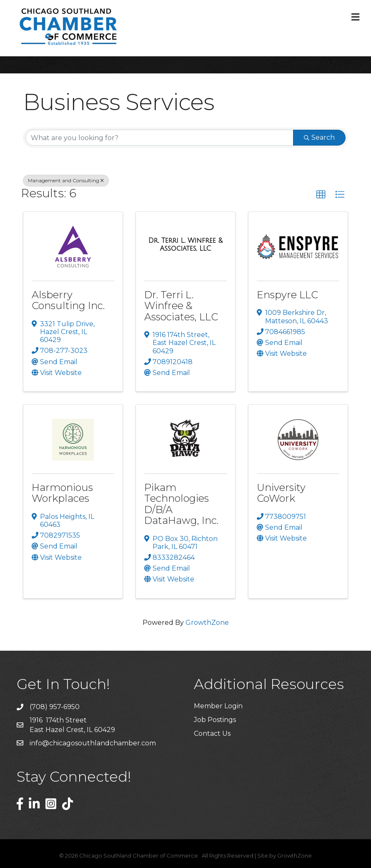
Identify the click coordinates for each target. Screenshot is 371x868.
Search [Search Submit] (319, 137)
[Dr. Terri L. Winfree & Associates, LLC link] (185, 245)
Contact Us (212, 733)
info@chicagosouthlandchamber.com (93, 743)
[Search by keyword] (159, 138)
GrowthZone (207, 623)
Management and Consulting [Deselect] (66, 180)
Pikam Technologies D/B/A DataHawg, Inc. (181, 504)
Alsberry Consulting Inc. (68, 300)
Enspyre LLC (287, 295)
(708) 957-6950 (55, 707)
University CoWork (281, 493)
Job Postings (215, 720)
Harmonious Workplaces (62, 493)
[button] (321, 195)
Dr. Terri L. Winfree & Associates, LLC (181, 306)
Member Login (218, 706)
